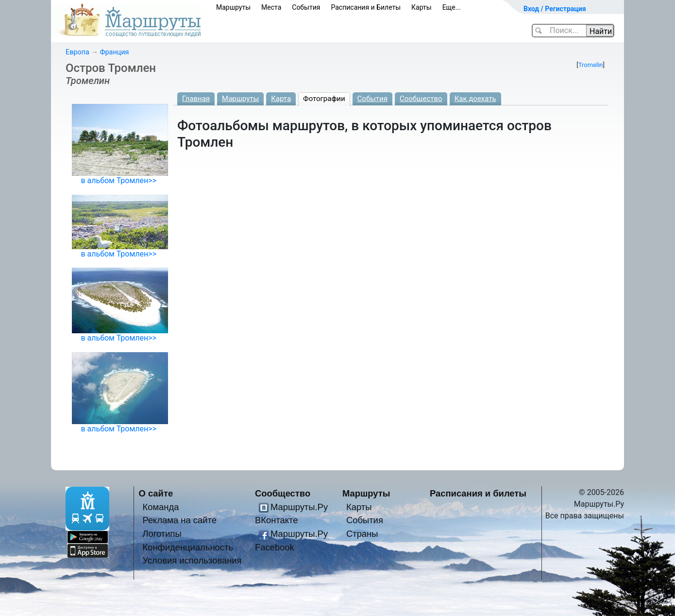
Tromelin (591, 65)
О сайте (156, 493)
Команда (160, 507)
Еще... (452, 7)
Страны (362, 534)
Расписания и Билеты (366, 7)
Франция (114, 52)
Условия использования (192, 560)
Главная (196, 99)
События (306, 7)
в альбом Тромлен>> (118, 180)
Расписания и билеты (478, 493)
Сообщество (421, 99)
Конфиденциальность (188, 547)
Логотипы (162, 534)
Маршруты (233, 7)
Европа (77, 52)
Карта (281, 99)
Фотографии (324, 99)
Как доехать (475, 99)
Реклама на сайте (179, 520)
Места (271, 7)
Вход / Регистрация (555, 9)
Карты (422, 7)
